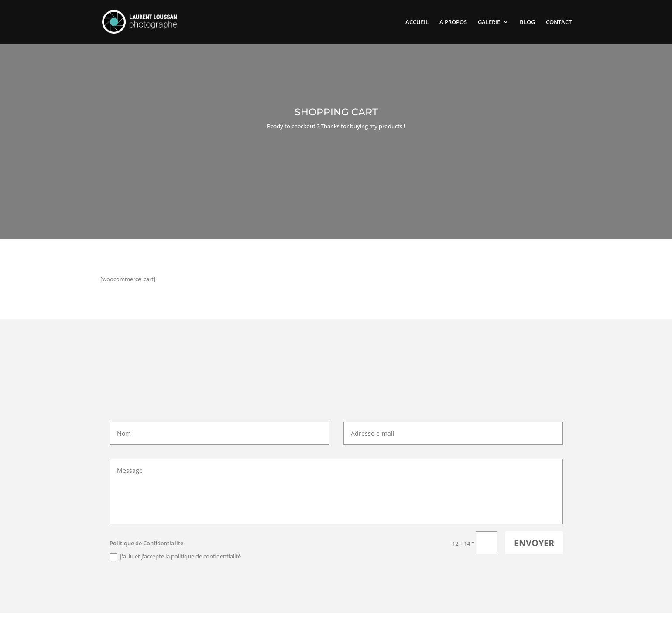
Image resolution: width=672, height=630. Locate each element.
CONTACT (559, 22)
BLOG (527, 22)
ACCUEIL (417, 22)
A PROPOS (453, 22)
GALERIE (489, 22)
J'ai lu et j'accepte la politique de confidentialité (175, 557)
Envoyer (534, 543)
